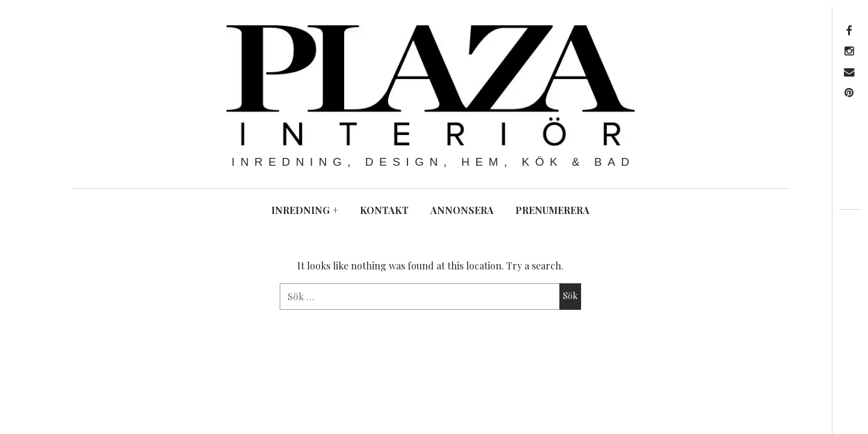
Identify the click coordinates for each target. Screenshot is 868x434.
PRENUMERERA (552, 210)
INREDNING (305, 210)
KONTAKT (384, 210)
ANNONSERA (462, 210)
